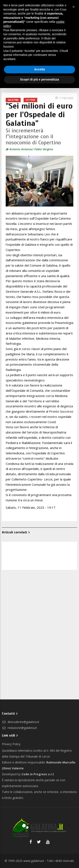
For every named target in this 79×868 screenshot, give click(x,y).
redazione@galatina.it (19, 728)
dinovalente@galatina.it (21, 722)
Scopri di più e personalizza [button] (39, 79)
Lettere (30, 100)
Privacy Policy (11, 744)
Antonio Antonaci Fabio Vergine (31, 149)
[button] (74, 7)
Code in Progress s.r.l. (38, 774)
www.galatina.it (34, 861)
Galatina (13, 100)
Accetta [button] (39, 69)
